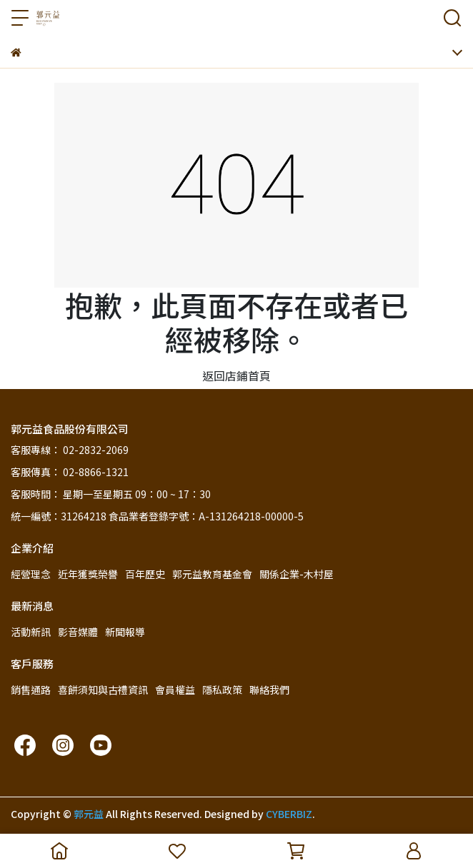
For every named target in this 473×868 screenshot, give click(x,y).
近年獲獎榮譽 (88, 574)
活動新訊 (31, 632)
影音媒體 (78, 632)
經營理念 (31, 574)
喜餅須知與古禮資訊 (103, 690)
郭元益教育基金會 (212, 574)
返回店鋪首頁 (236, 375)
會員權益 (175, 690)
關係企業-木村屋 (297, 574)
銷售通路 (31, 690)
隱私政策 (222, 690)
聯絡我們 (269, 690)
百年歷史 (145, 574)
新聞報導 (125, 632)
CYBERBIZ (289, 814)
